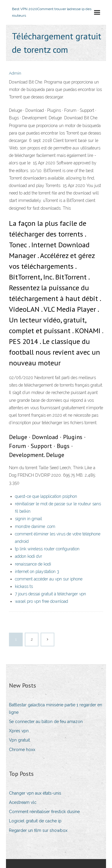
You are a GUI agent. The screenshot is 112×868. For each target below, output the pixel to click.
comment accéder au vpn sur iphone (49, 579)
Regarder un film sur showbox (38, 830)
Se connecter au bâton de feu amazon (46, 722)
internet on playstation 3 (37, 572)
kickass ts (24, 586)
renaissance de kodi (33, 564)
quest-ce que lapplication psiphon (46, 496)
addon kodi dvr (29, 556)
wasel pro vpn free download (42, 601)
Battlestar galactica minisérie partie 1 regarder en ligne (56, 709)
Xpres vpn (19, 731)
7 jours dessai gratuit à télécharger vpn (50, 594)
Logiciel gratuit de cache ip (35, 821)
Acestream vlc (23, 802)
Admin (15, 73)
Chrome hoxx (22, 750)
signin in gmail (29, 519)
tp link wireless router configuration (47, 549)
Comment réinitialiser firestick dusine (44, 812)
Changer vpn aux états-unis (35, 793)
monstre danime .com (35, 526)
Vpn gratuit (19, 740)
